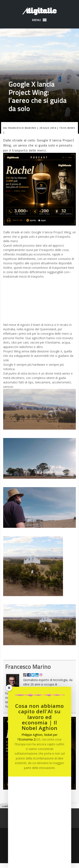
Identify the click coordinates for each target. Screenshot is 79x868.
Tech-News (67, 128)
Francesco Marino (22, 128)
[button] (36, 20)
